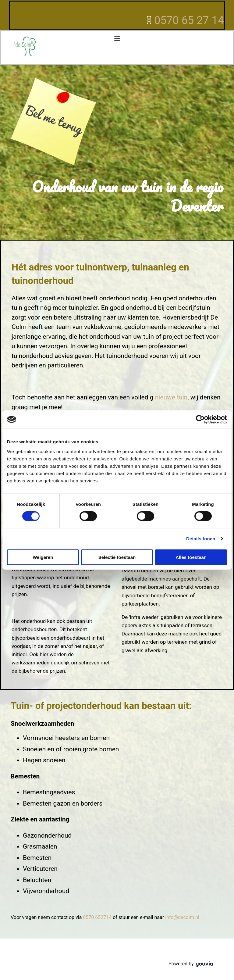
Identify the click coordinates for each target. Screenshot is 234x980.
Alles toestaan (191, 557)
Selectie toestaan (117, 557)
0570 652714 (97, 917)
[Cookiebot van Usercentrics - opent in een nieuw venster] (200, 420)
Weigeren (43, 557)
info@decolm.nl (182, 917)
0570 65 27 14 (189, 20)
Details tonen (201, 539)
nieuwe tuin (171, 397)
